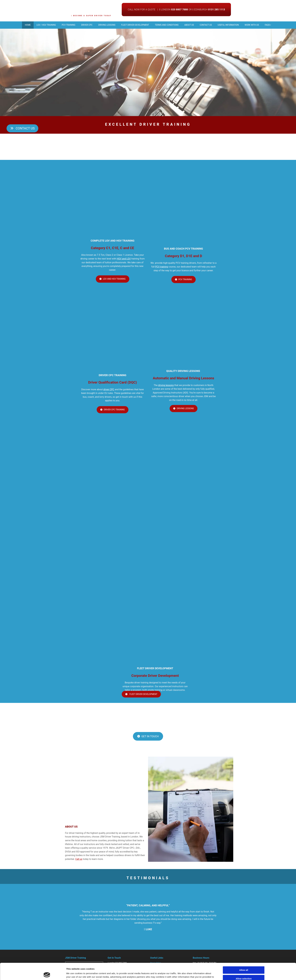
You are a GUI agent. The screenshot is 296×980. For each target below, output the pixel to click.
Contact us (212, 25)
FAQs (282, 25)
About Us (193, 25)
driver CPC (109, 391)
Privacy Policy (156, 964)
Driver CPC (80, 25)
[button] (22, 130)
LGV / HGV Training (34, 25)
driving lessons (166, 387)
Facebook (113, 978)
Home (13, 25)
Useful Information (238, 25)
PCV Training (59, 25)
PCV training (162, 268)
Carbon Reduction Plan (159, 973)
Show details (181, 546)
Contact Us (155, 969)
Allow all (244, 526)
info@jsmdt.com (115, 973)
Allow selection (244, 534)
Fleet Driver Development (134, 25)
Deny (244, 543)
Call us (79, 860)
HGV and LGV (124, 260)
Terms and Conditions (168, 25)
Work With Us (264, 25)
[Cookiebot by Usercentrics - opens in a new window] (47, 546)
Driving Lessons (103, 25)
